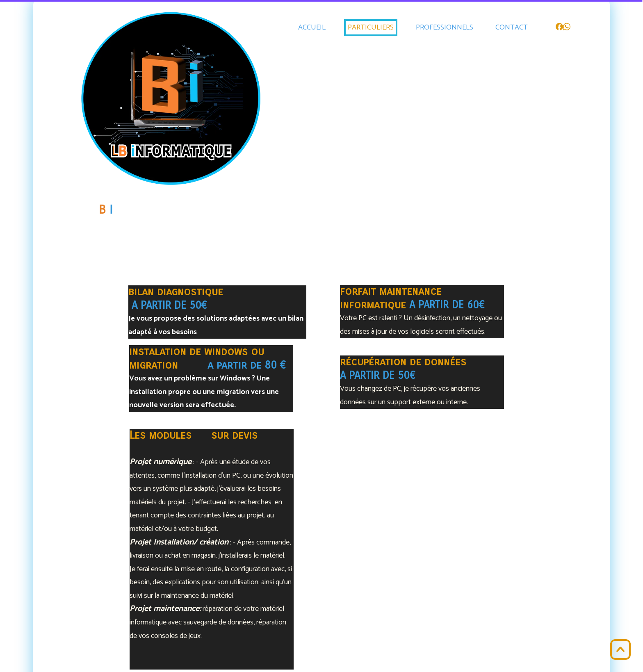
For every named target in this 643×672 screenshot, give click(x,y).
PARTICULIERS (371, 27)
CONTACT (512, 27)
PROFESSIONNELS (445, 27)
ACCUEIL (312, 27)
